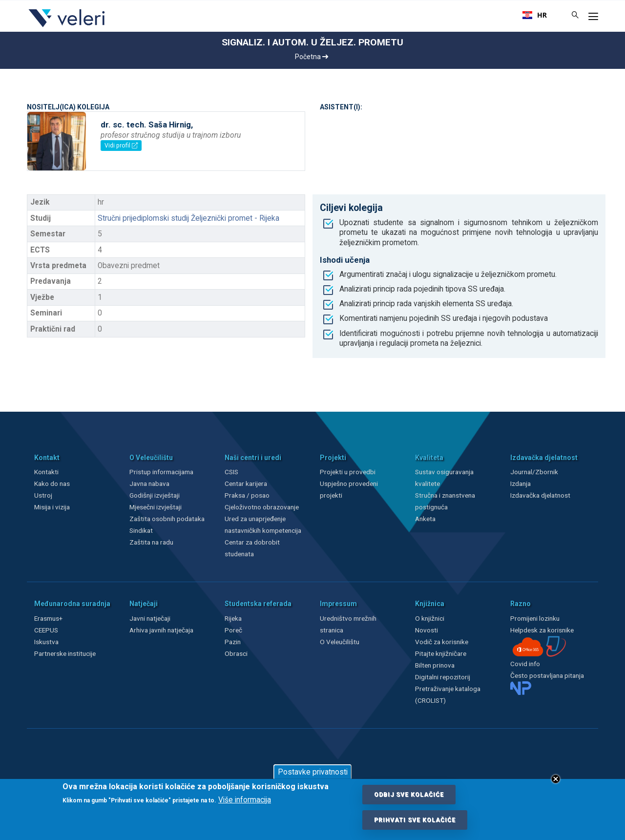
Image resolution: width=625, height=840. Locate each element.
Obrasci (236, 653)
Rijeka (233, 618)
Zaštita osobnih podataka (167, 519)
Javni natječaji (150, 618)
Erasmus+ (48, 618)
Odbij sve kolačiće (409, 795)
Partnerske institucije (65, 653)
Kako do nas (52, 483)
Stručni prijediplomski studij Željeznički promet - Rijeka (188, 218)
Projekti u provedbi (348, 472)
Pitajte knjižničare (441, 653)
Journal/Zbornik (534, 472)
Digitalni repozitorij (443, 677)
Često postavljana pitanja (547, 675)
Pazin (233, 642)
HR (535, 15)
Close (556, 779)
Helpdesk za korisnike (542, 630)
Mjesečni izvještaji (156, 507)
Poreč (233, 630)
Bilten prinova (435, 665)
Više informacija (245, 800)
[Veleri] (67, 27)
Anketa (425, 519)
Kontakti (46, 472)
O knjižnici (430, 618)
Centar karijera (246, 483)
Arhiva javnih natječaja (161, 630)
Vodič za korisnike (442, 642)
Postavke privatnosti (313, 772)
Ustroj (43, 495)
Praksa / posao (248, 495)
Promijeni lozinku (535, 618)
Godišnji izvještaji (155, 495)
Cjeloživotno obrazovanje (262, 507)
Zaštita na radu (151, 542)
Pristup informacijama (161, 472)
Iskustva (46, 642)
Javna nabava (149, 483)
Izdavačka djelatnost (540, 495)
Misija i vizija (52, 507)
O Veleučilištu (340, 642)
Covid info (525, 664)
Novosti (427, 630)
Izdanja (521, 483)
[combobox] (535, 15)
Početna (312, 57)
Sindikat (141, 530)
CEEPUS (46, 630)
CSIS (231, 472)
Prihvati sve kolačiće (415, 820)
